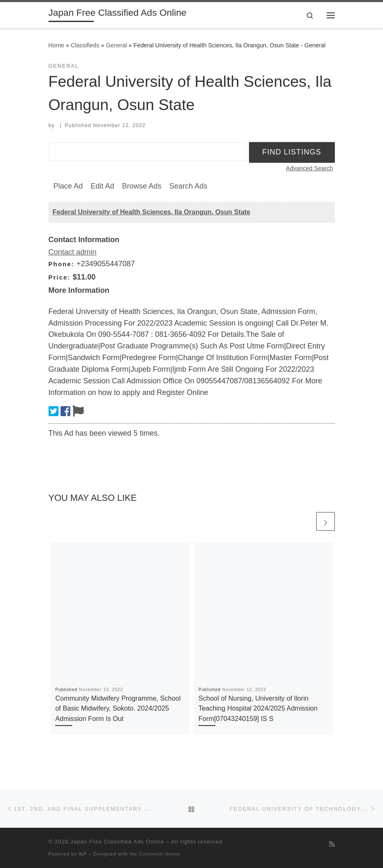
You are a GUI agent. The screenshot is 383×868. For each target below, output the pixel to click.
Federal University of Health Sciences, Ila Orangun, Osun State (152, 212)
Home (56, 45)
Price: (60, 277)
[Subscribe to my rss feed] (332, 844)
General (116, 45)
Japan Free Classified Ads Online (117, 842)
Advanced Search (310, 168)
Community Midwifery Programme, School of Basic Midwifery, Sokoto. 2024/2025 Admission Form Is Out (118, 708)
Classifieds (85, 45)
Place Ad (68, 186)
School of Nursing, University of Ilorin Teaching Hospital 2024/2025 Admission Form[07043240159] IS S (258, 708)
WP (83, 854)
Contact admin (73, 252)
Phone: (62, 264)
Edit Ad (102, 186)
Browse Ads (142, 186)
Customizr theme (160, 854)
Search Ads (188, 186)
